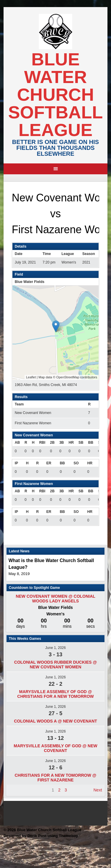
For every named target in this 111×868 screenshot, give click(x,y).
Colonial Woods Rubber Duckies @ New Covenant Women (55, 665)
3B (61, 443)
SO (76, 463)
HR (71, 443)
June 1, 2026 (55, 648)
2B (52, 443)
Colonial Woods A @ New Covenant (55, 721)
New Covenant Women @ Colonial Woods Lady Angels (55, 599)
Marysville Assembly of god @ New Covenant (55, 748)
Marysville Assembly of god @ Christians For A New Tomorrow (55, 694)
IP (16, 463)
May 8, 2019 (19, 574)
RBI (42, 443)
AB (17, 443)
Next (98, 790)
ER (49, 463)
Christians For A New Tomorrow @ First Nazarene (55, 778)
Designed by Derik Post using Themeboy (41, 836)
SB (81, 443)
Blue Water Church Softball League (56, 95)
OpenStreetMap (68, 377)
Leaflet (31, 377)
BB (91, 443)
